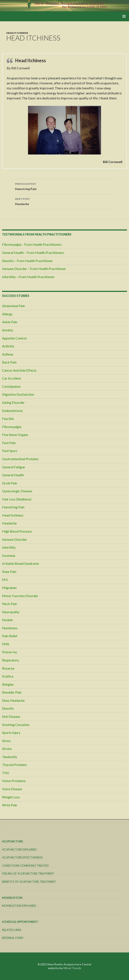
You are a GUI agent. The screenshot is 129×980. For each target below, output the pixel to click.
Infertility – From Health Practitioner (28, 277)
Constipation (11, 386)
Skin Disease (11, 716)
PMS (6, 644)
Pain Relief (10, 636)
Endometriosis (12, 411)
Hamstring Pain (64, 186)
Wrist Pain (10, 805)
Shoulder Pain (12, 692)
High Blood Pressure (17, 531)
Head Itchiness (17, 33)
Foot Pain (9, 443)
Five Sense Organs (15, 435)
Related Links (12, 930)
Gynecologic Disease (17, 491)
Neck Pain (9, 604)
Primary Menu (124, 16)
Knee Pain (9, 572)
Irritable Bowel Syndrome (20, 563)
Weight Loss (11, 797)
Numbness (10, 628)
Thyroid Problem (14, 765)
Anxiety (8, 330)
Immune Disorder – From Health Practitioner (34, 269)
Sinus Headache (13, 700)
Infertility (9, 547)
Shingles (8, 684)
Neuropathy (11, 612)
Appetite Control (14, 338)
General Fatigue (13, 467)
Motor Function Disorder (20, 596)
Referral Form (13, 938)
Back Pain (9, 362)
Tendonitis (10, 757)
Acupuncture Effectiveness (22, 857)
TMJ (6, 773)
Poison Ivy (9, 652)
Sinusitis (8, 708)
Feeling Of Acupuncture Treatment (28, 874)
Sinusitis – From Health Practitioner (27, 261)
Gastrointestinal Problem (20, 459)
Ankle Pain (10, 322)
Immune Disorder (15, 539)
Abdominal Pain (13, 306)
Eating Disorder (13, 402)
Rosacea (8, 668)
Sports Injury (11, 732)
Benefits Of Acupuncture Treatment (29, 882)
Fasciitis (8, 418)
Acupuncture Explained (19, 850)
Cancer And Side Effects (19, 370)
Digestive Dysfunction (18, 394)
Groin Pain (10, 483)
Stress (6, 741)
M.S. (5, 579)
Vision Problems (14, 781)
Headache (64, 201)
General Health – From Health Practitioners (33, 253)
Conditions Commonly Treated (25, 866)
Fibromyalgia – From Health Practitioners (32, 244)
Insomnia (9, 555)
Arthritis (8, 346)
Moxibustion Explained (19, 906)
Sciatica (8, 676)
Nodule (7, 620)
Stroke (7, 749)
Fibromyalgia (12, 427)
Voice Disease (12, 789)
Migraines (9, 588)
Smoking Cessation (16, 725)
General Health (13, 475)
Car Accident (11, 378)
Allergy (7, 314)
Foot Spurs (10, 451)
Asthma (8, 354)
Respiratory (11, 660)
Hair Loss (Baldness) (17, 499)
